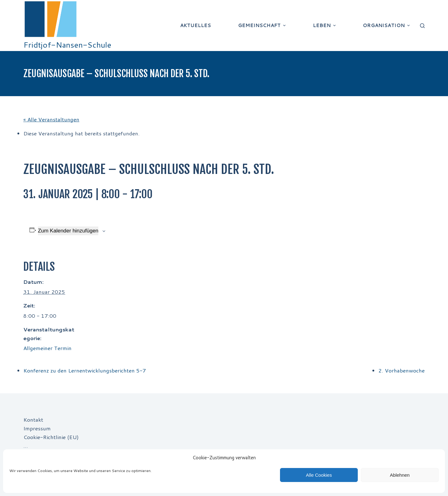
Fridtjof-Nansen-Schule (67, 45)
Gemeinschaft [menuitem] (263, 25)
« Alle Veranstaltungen (51, 119)
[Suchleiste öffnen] (422, 26)
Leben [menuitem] (325, 25)
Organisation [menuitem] (387, 25)
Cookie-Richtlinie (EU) (51, 437)
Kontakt (33, 419)
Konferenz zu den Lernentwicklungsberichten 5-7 (85, 370)
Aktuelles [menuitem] (196, 25)
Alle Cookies (319, 475)
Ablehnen (400, 475)
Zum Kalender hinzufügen (68, 231)
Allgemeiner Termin (47, 348)
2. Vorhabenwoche (401, 370)
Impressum (37, 428)
